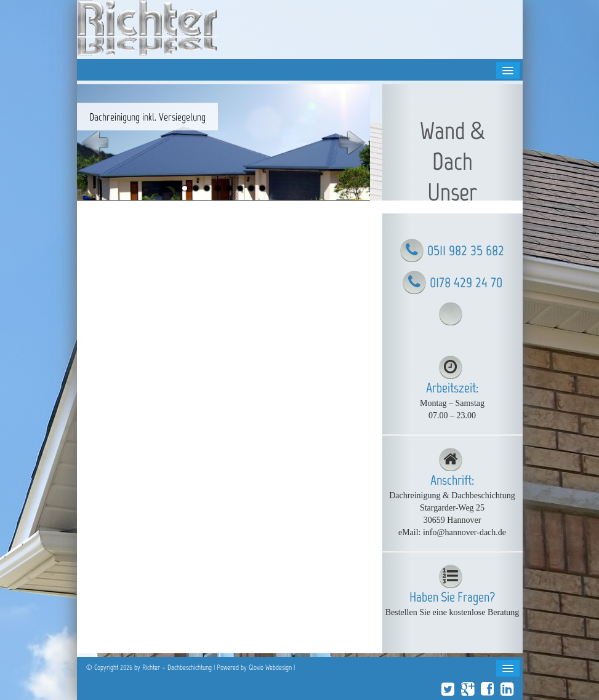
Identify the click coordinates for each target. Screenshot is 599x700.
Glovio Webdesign (270, 667)
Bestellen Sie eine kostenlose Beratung (452, 612)
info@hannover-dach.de (464, 532)
